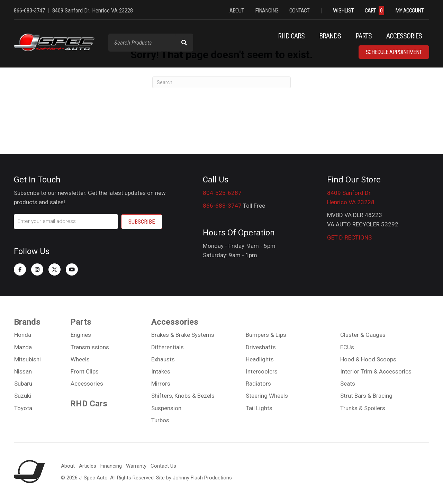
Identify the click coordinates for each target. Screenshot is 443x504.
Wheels (80, 359)
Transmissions (90, 347)
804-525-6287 (222, 193)
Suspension (166, 408)
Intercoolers (262, 371)
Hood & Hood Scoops (368, 359)
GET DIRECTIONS (349, 237)
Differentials (168, 347)
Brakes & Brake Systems (183, 335)
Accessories (87, 384)
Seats (348, 384)
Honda (23, 335)
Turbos (160, 420)
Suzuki (23, 396)
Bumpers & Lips (266, 335)
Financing (111, 466)
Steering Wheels (267, 396)
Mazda (23, 347)
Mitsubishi (28, 359)
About (68, 466)
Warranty (136, 466)
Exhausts (163, 359)
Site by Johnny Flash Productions (194, 477)
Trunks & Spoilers (363, 408)
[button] (20, 269)
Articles (88, 466)
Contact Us (163, 466)
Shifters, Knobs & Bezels (183, 396)
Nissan (23, 371)
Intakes (161, 371)
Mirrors (161, 384)
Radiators (258, 384)
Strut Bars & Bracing (366, 396)
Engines (81, 335)
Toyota (23, 408)
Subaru (23, 384)
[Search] (221, 82)
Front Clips (85, 371)
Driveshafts (261, 347)
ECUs (347, 347)
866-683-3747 (222, 206)
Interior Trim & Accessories (376, 371)
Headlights (260, 359)
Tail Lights (259, 408)
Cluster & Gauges (363, 335)
